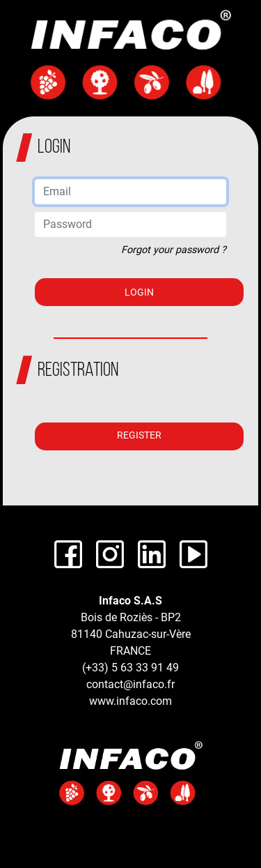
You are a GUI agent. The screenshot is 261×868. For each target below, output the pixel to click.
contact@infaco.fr (130, 684)
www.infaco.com (130, 701)
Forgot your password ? (174, 250)
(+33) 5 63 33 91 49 (130, 668)
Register (139, 435)
